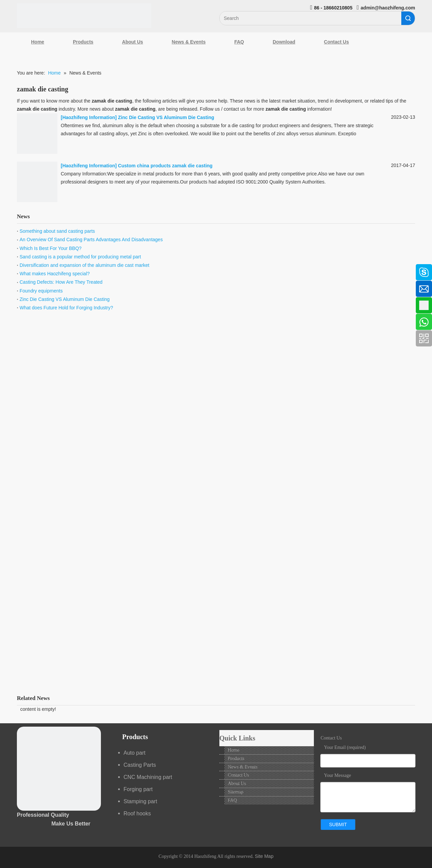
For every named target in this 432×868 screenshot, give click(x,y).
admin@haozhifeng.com (388, 8)
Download (284, 42)
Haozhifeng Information (89, 117)
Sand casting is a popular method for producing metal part (80, 257)
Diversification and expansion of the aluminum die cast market (84, 265)
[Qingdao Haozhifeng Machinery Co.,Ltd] (84, 16)
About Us (133, 42)
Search (408, 18)
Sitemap (236, 792)
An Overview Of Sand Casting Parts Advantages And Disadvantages (91, 240)
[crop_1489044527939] (59, 769)
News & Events (189, 42)
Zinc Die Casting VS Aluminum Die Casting (166, 117)
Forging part (138, 789)
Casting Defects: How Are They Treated (61, 282)
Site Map (264, 856)
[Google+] (8, 305)
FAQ (239, 42)
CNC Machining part (148, 777)
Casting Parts (140, 765)
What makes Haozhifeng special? (55, 274)
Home (38, 42)
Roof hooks (137, 814)
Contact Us (336, 42)
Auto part (134, 753)
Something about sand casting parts (57, 231)
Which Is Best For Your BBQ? (51, 248)
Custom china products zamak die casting (165, 166)
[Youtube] (8, 323)
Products (83, 42)
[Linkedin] (8, 287)
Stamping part (140, 801)
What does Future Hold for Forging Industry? (66, 308)
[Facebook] (8, 269)
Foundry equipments (41, 291)
